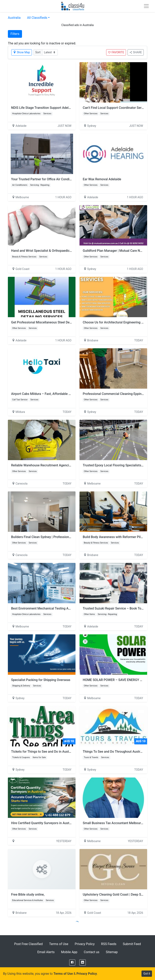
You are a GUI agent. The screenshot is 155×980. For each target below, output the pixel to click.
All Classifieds (37, 18)
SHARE (136, 52)
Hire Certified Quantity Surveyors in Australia (43, 823)
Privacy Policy (85, 944)
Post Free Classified (28, 944)
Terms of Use (59, 944)
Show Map (22, 52)
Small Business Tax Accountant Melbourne (114, 823)
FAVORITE (116, 52)
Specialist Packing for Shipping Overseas (41, 680)
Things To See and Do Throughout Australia (114, 752)
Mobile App (69, 952)
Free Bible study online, (28, 894)
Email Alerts (46, 952)
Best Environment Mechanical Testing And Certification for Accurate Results (66, 608)
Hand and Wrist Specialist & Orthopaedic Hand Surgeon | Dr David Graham (64, 251)
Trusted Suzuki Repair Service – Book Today (115, 608)
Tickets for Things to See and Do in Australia (43, 752)
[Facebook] (72, 963)
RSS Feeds (109, 944)
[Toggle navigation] (146, 6)
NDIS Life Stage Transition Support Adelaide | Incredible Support (57, 108)
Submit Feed (132, 944)
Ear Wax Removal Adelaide (102, 179)
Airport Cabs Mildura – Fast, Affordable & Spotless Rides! (52, 394)
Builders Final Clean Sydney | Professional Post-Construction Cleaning (62, 537)
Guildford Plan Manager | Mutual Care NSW (114, 251)
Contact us (92, 952)
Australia (14, 18)
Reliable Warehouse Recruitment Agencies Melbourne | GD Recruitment (62, 465)
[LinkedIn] (83, 963)
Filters (15, 34)
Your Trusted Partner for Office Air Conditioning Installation (54, 179)
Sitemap (112, 952)
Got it (147, 974)
